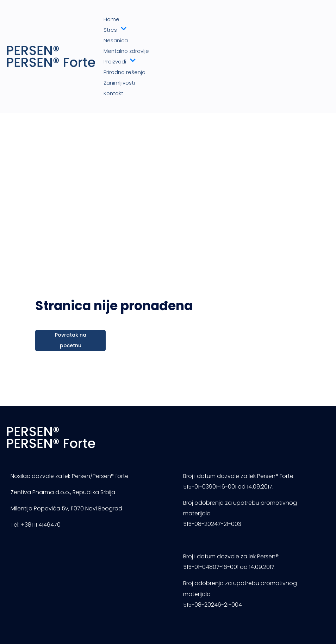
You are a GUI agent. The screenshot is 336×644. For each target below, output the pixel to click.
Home (111, 19)
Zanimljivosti (119, 83)
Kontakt (113, 93)
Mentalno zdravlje (126, 51)
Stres (115, 30)
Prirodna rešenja (125, 72)
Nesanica (116, 40)
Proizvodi (120, 62)
